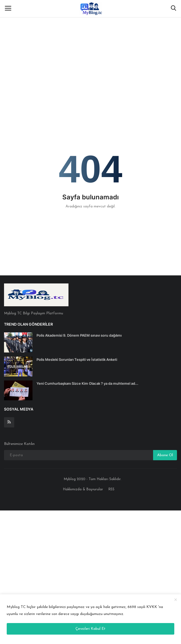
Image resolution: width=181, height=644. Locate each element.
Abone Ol (165, 455)
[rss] (9, 422)
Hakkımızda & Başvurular (83, 489)
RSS (111, 489)
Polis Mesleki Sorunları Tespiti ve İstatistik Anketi (77, 359)
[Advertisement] (90, 40)
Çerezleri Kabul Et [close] (90, 629)
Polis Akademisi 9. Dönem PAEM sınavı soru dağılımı (79, 335)
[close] (176, 600)
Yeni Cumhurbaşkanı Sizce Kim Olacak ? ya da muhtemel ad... (87, 383)
